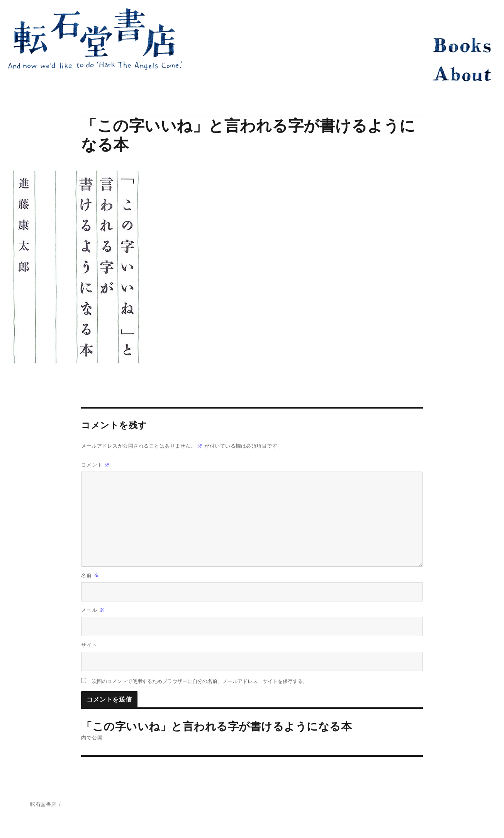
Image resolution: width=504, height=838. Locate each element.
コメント (96, 465)
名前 (90, 575)
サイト (89, 645)
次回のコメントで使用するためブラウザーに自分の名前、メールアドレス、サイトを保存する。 (200, 681)
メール (93, 610)
